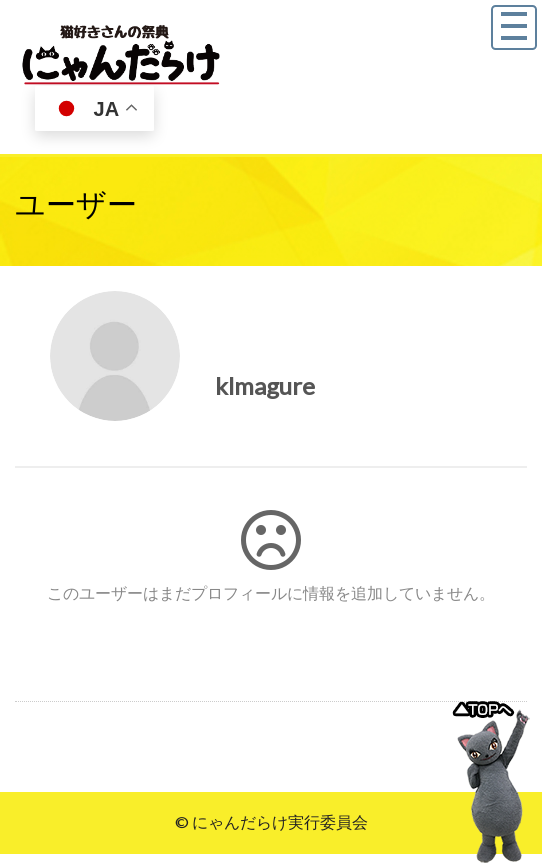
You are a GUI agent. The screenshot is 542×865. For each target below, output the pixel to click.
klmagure (265, 385)
